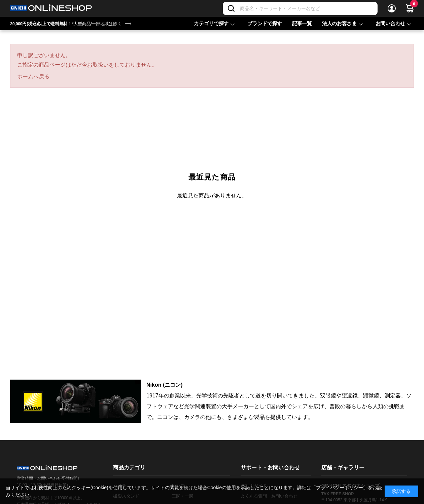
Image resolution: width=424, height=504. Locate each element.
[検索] (231, 8)
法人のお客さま (339, 23)
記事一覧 (302, 23)
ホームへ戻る (33, 76)
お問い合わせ (390, 23)
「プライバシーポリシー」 (340, 488)
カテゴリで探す (211, 23)
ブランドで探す (265, 23)
